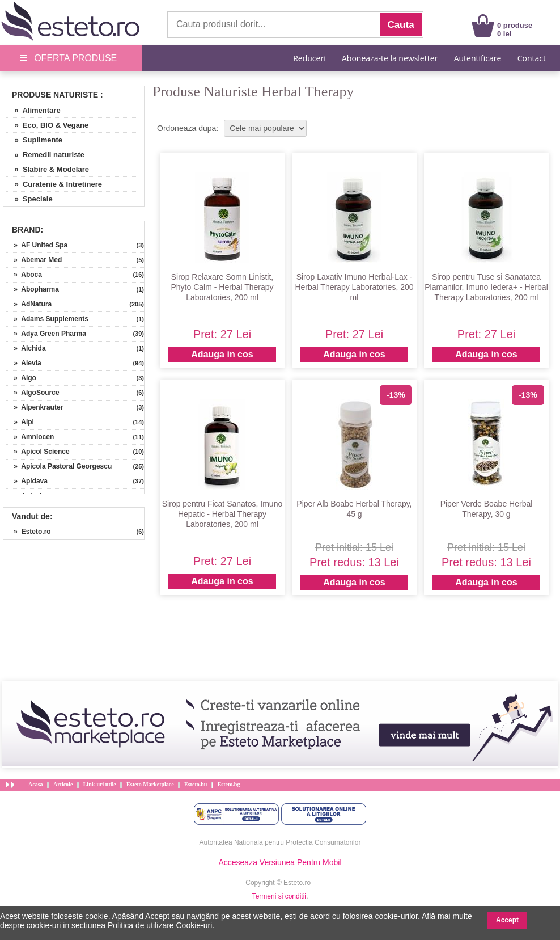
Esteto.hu (196, 784)
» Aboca (24, 275)
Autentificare (478, 58)
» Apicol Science (38, 452)
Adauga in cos (222, 354)
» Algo (21, 378)
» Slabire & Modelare (48, 169)
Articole (63, 784)
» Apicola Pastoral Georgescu (59, 466)
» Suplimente (34, 140)
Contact (532, 58)
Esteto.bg (229, 784)
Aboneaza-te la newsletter (390, 58)
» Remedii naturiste (45, 155)
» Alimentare (33, 110)
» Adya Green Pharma (46, 334)
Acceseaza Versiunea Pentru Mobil (280, 862)
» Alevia (24, 363)
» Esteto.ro (29, 532)
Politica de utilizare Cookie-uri (160, 925)
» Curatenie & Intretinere (54, 184)
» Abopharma (33, 289)
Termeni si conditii (279, 896)
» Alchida (26, 348)
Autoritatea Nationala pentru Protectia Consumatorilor (280, 842)
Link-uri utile (100, 784)
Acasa (36, 784)
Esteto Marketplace (150, 784)
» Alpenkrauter (35, 407)
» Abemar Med (34, 260)
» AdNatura (29, 304)
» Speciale (29, 199)
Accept (507, 920)
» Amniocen (30, 437)
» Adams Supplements (47, 319)
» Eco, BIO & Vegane (47, 125)
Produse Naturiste (55, 95)
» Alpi (20, 422)
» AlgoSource (33, 393)
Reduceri (309, 58)
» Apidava (27, 481)
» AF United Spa (37, 245)
